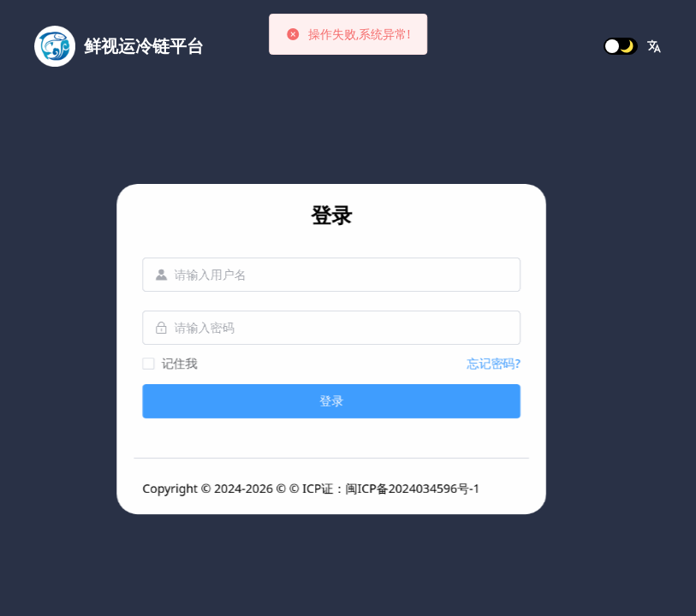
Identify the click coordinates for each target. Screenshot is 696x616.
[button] (654, 46)
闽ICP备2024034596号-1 (578, 488)
